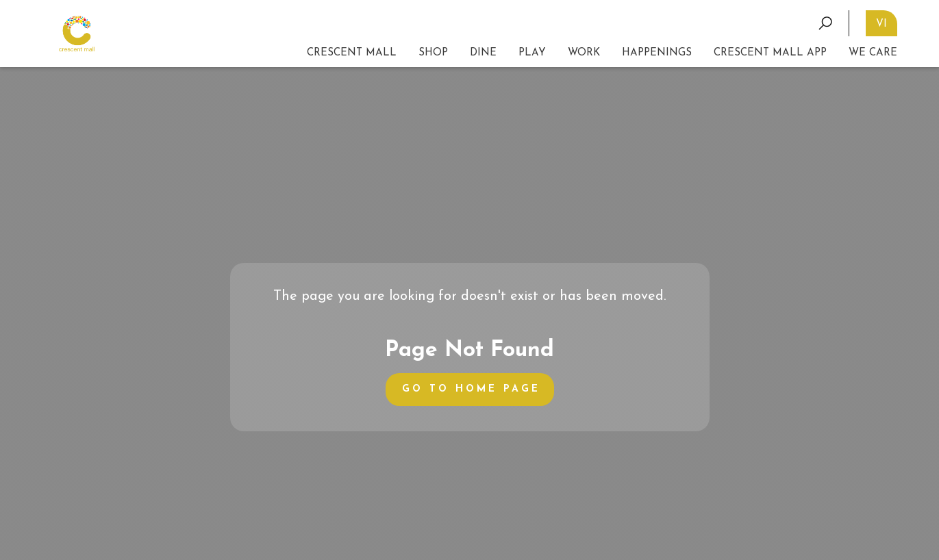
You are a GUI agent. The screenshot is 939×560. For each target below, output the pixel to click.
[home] (77, 34)
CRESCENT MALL (352, 53)
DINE (483, 53)
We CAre (873, 53)
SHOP (433, 53)
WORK (584, 53)
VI (881, 24)
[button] (532, 53)
